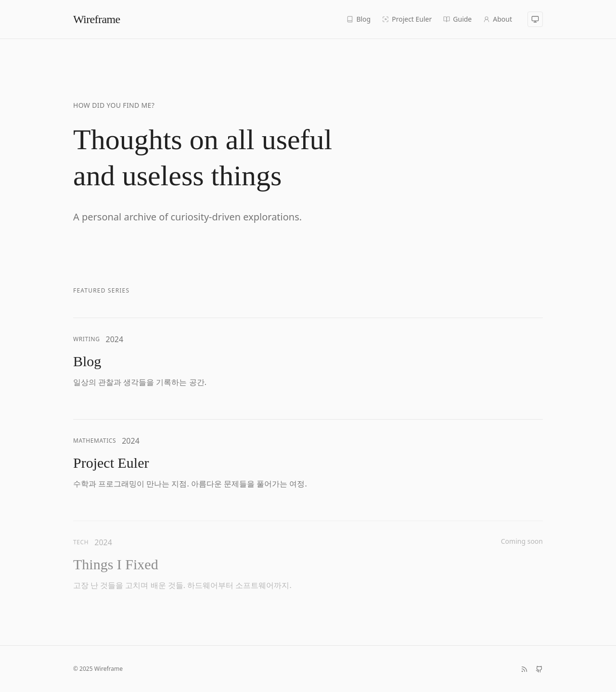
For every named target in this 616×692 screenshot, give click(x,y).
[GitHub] (539, 669)
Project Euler (407, 19)
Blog (359, 19)
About (498, 19)
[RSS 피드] (524, 669)
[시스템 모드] (535, 19)
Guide (457, 19)
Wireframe (97, 19)
